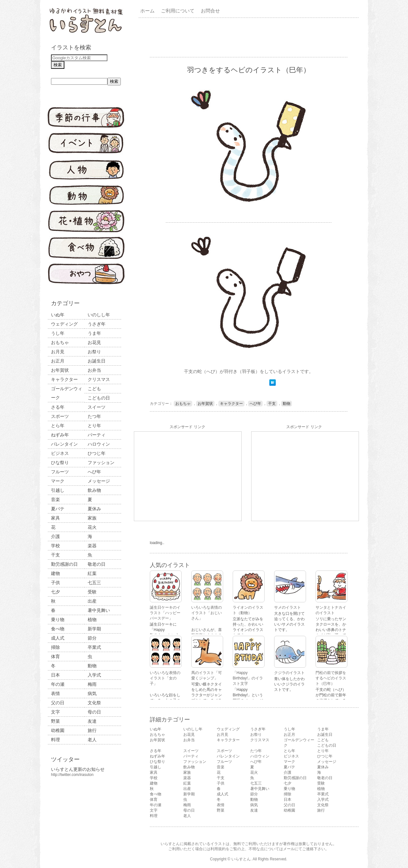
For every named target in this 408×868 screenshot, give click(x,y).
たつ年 (94, 416)
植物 (92, 620)
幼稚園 (58, 730)
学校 (55, 546)
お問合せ (210, 11)
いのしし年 (99, 315)
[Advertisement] (250, 37)
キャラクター (64, 379)
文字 (55, 712)
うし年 (58, 333)
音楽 (55, 499)
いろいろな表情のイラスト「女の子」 (165, 678)
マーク (58, 481)
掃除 (55, 647)
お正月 (58, 361)
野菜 (55, 721)
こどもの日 (99, 398)
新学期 (94, 629)
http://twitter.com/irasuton (72, 775)
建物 (55, 573)
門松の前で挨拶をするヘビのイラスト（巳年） (331, 678)
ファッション (101, 463)
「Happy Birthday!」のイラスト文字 (248, 678)
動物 (92, 666)
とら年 (58, 426)
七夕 (55, 592)
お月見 (58, 352)
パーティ (97, 435)
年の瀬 (58, 684)
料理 (55, 740)
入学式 (94, 675)
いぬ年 (58, 315)
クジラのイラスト (289, 673)
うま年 (94, 333)
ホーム (147, 11)
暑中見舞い (99, 610)
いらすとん (241, 859)
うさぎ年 (97, 324)
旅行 (92, 730)
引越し (58, 490)
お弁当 (94, 370)
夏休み (94, 509)
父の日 (58, 703)
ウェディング (64, 324)
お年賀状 (60, 370)
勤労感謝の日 (64, 564)
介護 (55, 536)
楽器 (92, 546)
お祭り (94, 352)
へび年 (94, 472)
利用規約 (218, 849)
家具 (55, 518)
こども (94, 389)
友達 (92, 721)
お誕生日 (97, 361)
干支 (55, 555)
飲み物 (94, 490)
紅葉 (92, 573)
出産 (92, 601)
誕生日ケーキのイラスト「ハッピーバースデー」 (165, 613)
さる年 (58, 407)
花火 (92, 527)
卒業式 (94, 647)
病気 (92, 693)
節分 (92, 638)
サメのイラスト (288, 607)
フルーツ (60, 472)
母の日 (94, 712)
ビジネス (60, 453)
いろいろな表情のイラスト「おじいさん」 (207, 613)
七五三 (94, 583)
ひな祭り (60, 463)
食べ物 (58, 629)
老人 (92, 740)
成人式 (58, 638)
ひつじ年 (97, 453)
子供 (55, 583)
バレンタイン (64, 444)
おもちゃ (60, 342)
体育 (55, 656)
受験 (92, 592)
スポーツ (60, 416)
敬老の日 (97, 564)
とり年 (94, 426)
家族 (92, 518)
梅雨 (92, 684)
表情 (55, 693)
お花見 (94, 342)
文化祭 (94, 703)
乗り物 (58, 620)
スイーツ (97, 407)
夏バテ (58, 509)
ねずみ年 (60, 435)
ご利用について (178, 11)
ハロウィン (99, 444)
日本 (55, 675)
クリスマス (99, 379)
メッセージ (99, 481)
